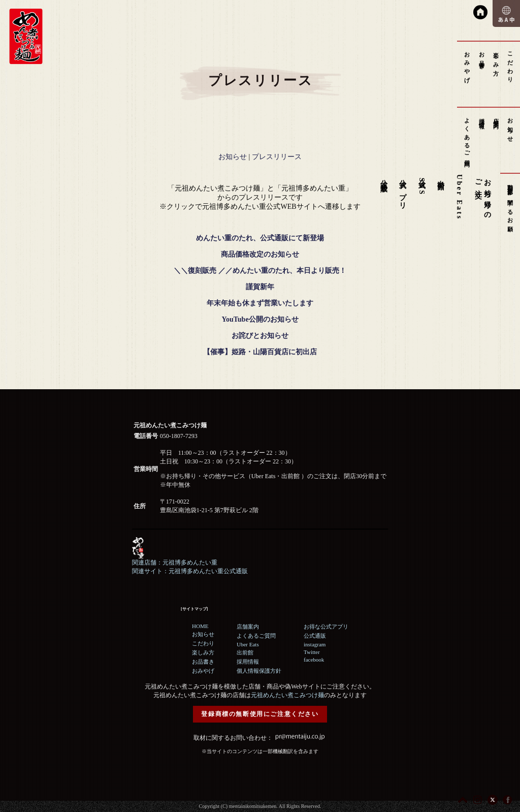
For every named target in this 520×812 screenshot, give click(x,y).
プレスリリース (277, 157)
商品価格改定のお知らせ (260, 254)
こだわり (510, 64)
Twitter (312, 652)
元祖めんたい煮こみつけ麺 (287, 695)
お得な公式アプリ (326, 627)
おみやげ (467, 64)
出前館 (441, 177)
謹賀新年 (260, 287)
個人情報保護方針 (259, 671)
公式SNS (422, 185)
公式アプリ (403, 191)
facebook (314, 660)
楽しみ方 (496, 58)
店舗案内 (496, 117)
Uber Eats (459, 197)
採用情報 (482, 117)
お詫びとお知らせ (260, 336)
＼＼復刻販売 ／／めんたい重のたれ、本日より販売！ (260, 271)
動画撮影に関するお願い (510, 206)
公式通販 (384, 178)
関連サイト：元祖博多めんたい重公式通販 (190, 571)
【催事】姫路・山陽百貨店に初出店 (260, 352)
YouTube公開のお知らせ (260, 319)
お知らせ (510, 127)
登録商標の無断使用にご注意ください (260, 714)
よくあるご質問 (467, 136)
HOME (200, 626)
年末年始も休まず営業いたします (260, 303)
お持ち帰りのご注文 (483, 196)
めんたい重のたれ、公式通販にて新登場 (260, 238)
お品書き (482, 58)
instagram (315, 644)
